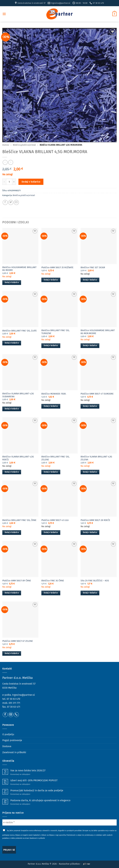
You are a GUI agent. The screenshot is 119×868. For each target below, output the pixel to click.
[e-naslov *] (59, 822)
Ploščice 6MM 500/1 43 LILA (55, 520)
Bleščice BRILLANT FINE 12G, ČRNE (19, 520)
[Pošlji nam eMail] (11, 715)
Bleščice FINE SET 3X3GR (93, 268)
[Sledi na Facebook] (5, 715)
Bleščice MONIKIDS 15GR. (54, 394)
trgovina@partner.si (24, 695)
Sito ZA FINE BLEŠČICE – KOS (95, 581)
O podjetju (8, 734)
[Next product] (5, 162)
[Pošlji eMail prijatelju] (16, 202)
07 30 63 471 (14, 707)
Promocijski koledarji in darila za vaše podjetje (37, 790)
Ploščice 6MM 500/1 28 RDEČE (95, 520)
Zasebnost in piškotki (14, 752)
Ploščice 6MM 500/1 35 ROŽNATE (57, 268)
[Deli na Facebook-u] (5, 202)
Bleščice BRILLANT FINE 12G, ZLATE (20, 331)
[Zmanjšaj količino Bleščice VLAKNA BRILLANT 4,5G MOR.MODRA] (4, 182)
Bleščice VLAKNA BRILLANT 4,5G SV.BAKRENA (18, 395)
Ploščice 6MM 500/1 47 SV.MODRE (97, 394)
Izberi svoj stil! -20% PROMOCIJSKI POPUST (34, 780)
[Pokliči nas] (16, 715)
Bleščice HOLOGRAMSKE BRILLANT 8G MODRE (19, 269)
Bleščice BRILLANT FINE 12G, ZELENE (55, 458)
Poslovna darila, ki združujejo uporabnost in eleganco (40, 800)
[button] (4, 14)
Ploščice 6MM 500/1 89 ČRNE (17, 581)
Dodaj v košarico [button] (12, 282)
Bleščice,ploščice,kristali (24, 145)
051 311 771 (14, 703)
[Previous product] (11, 162)
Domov (6, 145)
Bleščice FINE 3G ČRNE (53, 581)
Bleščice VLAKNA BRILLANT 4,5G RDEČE (18, 458)
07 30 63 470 (13, 699)
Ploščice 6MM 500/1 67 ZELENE (18, 641)
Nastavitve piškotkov (69, 864)
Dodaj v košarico (31, 182)
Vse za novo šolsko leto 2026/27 (28, 770)
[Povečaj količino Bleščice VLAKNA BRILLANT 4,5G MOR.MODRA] (14, 182)
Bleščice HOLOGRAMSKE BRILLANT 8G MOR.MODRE (98, 332)
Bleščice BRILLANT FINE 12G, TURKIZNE (55, 332)
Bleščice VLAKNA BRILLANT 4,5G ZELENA (96, 458)
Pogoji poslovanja (12, 740)
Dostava (7, 746)
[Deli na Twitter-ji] (11, 202)
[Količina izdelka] (9, 182)
